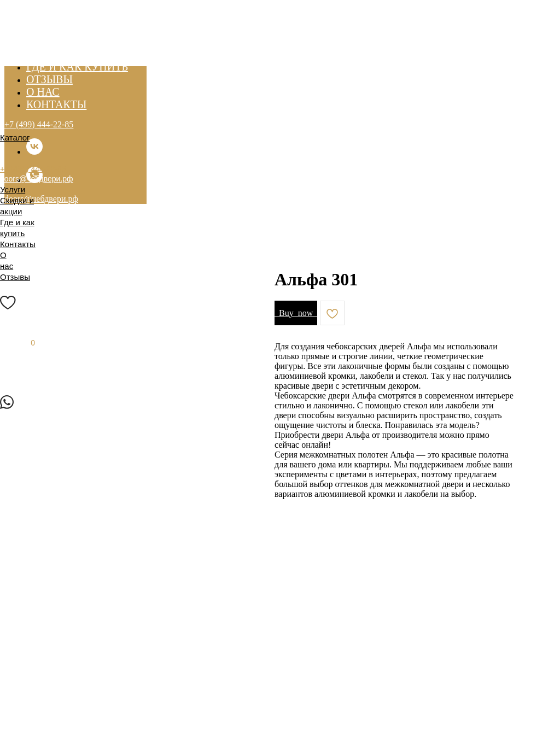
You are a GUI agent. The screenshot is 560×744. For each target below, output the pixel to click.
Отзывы (15, 277)
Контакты (18, 244)
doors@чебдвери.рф (37, 179)
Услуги (13, 189)
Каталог (15, 137)
